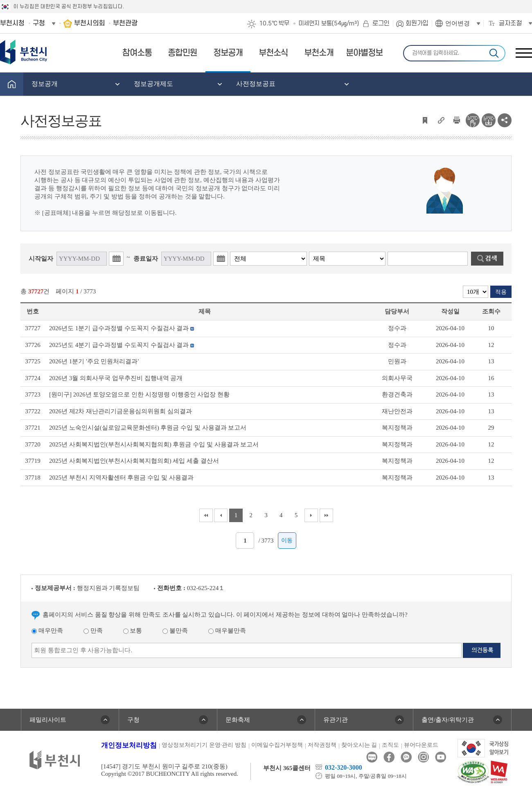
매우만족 (47, 631)
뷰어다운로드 (421, 745)
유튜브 (441, 757)
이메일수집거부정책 (277, 745)
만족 (93, 631)
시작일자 (41, 259)
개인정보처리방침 (129, 745)
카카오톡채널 (406, 757)
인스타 (423, 757)
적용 (501, 292)
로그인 (381, 23)
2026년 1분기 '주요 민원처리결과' (94, 361)
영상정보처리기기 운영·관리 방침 (204, 745)
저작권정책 (322, 745)
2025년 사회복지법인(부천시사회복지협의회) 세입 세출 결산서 (134, 461)
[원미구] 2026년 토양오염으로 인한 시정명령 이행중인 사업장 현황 (139, 394)
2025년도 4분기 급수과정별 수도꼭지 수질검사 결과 (122, 345)
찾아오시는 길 (359, 745)
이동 (287, 540)
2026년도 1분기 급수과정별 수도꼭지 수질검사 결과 (122, 328)
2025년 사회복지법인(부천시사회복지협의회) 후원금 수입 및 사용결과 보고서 (154, 444)
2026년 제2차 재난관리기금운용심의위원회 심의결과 (121, 411)
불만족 (175, 631)
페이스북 (389, 757)
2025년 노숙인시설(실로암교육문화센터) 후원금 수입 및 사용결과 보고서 (148, 428)
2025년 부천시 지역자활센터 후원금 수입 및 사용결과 (121, 478)
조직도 (390, 745)
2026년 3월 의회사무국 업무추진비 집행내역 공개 (116, 378)
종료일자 (146, 259)
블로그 (372, 757)
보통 (133, 631)
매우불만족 (227, 631)
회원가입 (417, 23)
